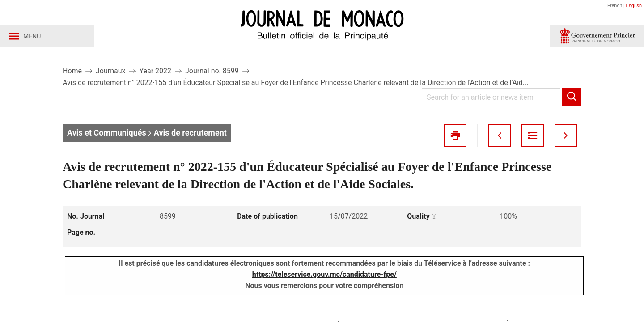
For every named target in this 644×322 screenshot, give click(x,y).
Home (73, 71)
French (615, 6)
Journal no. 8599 (213, 71)
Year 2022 (156, 71)
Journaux (111, 71)
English (634, 6)
